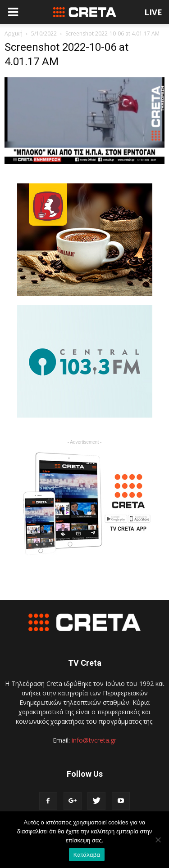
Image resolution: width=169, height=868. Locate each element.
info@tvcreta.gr (94, 740)
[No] (158, 840)
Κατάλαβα (87, 855)
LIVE (153, 12)
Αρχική (14, 33)
